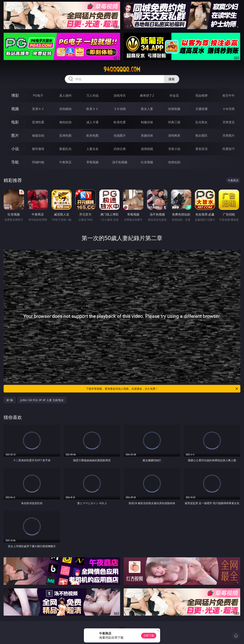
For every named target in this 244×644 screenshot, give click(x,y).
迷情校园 (147, 149)
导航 (15, 162)
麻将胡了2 (147, 95)
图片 (15, 135)
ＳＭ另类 (229, 109)
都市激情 (38, 149)
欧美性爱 (120, 122)
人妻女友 (92, 149)
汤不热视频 (120, 162)
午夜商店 (65, 162)
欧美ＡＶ (92, 109)
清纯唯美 (174, 135)
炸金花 (174, 95)
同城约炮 (38, 162)
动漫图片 (120, 135)
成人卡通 (92, 122)
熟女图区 (201, 135)
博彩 (15, 95)
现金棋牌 (201, 95)
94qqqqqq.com (122, 69)
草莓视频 (92, 162)
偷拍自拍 (65, 122)
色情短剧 (174, 162)
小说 (15, 149)
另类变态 (229, 122)
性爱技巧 (229, 149)
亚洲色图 (65, 135)
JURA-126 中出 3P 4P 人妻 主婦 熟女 (42, 400)
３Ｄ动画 (120, 109)
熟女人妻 (147, 109)
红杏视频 (147, 162)
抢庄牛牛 (229, 95)
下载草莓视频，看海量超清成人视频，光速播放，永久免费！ (162, 389)
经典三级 (174, 122)
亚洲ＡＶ (38, 109)
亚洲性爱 (38, 122)
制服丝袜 (147, 122)
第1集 (10, 400)
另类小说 (174, 149)
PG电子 (38, 95)
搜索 (172, 79)
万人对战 (92, 95)
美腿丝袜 (147, 135)
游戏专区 (120, 95)
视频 (15, 109)
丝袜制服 (174, 109)
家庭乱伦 (65, 149)
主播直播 (201, 109)
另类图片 (229, 135)
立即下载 (149, 636)
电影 (15, 122)
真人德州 (65, 95)
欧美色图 (92, 135)
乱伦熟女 (201, 122)
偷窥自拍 (38, 135)
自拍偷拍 (65, 109)
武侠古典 (120, 149)
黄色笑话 (201, 149)
